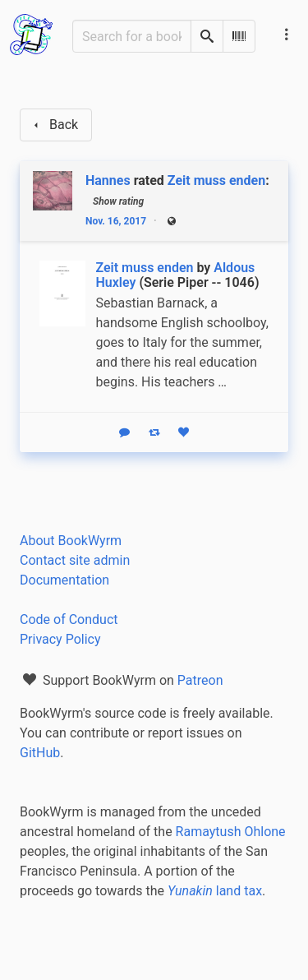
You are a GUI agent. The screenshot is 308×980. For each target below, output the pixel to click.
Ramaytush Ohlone (231, 832)
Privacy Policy (60, 639)
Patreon (200, 680)
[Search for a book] (132, 36)
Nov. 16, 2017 (116, 221)
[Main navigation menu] (287, 35)
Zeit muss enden (216, 180)
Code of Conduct (69, 619)
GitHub (40, 753)
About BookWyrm (71, 541)
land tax (215, 891)
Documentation (64, 580)
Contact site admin (75, 560)
